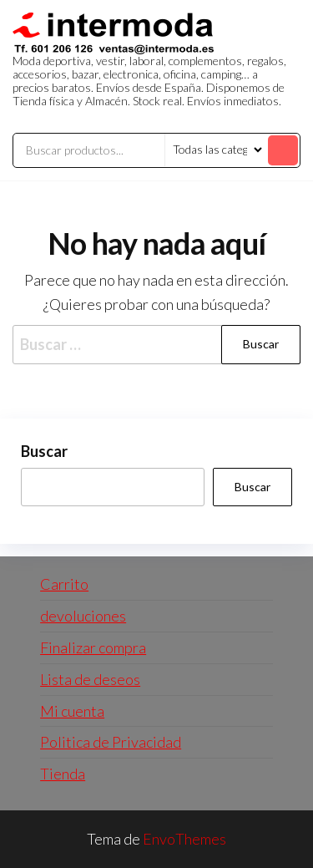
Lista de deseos (90, 679)
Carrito (64, 584)
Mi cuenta (72, 711)
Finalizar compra (93, 647)
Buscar (44, 451)
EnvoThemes (184, 839)
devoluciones (83, 616)
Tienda (63, 774)
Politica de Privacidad (111, 742)
